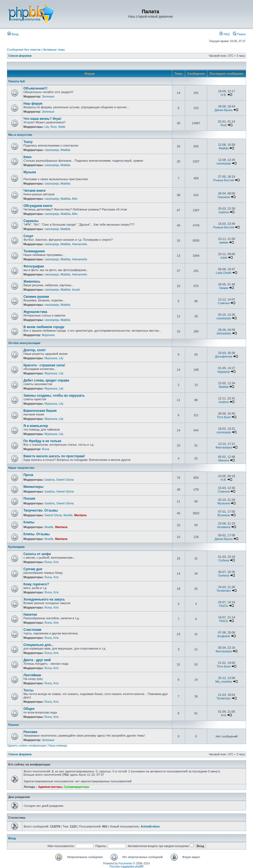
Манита (224, 460)
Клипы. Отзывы (37, 534)
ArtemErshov (150, 826)
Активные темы (54, 50)
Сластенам (32, 630)
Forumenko (126, 863)
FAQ (224, 34)
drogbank (224, 636)
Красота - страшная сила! (44, 365)
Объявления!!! (35, 88)
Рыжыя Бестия (224, 180)
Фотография (34, 266)
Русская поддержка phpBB (126, 866)
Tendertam (224, 591)
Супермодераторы (76, 787)
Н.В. (224, 95)
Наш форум (33, 104)
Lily (47, 127)
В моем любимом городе (44, 327)
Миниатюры (33, 487)
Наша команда (58, 746)
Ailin (75, 199)
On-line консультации (24, 343)
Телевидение (34, 251)
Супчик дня (33, 569)
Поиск (239, 34)
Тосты (29, 690)
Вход (13, 34)
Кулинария (16, 547)
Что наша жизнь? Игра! (42, 119)
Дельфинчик (224, 356)
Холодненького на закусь (44, 599)
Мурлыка (48, 335)
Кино (27, 157)
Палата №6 (17, 81)
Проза (28, 475)
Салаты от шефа (37, 554)
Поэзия (29, 499)
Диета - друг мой (37, 660)
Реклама (30, 732)
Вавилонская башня (40, 411)
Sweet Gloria (65, 480)
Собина (224, 560)
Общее (29, 709)
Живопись (32, 282)
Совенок (224, 303)
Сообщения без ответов (24, 50)
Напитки (30, 615)
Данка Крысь (224, 110)
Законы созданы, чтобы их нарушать (54, 396)
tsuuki (76, 290)
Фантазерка (224, 447)
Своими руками (36, 297)
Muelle (68, 515)
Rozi (53, 127)
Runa (45, 449)
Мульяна (224, 503)
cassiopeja (52, 150)
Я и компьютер (36, 426)
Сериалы (31, 221)
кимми (224, 242)
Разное (14, 725)
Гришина (224, 197)
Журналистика (35, 312)
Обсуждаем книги (38, 206)
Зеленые (48, 96)
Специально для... (38, 645)
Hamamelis (80, 244)
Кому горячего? (36, 584)
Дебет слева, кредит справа (46, 380)
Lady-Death (224, 273)
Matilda (65, 150)
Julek (224, 258)
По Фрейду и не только (42, 441)
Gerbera (224, 575)
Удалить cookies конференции (27, 746)
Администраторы (50, 787)
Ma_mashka (224, 682)
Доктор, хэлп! (35, 350)
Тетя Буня (224, 417)
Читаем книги (34, 191)
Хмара (224, 288)
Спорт (28, 236)
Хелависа (224, 527)
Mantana (80, 515)
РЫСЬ (224, 606)
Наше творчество (21, 468)
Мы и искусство (20, 135)
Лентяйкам (32, 675)
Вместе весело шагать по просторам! (54, 456)
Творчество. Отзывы (41, 510)
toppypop (224, 372)
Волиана (224, 515)
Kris (56, 562)
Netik (62, 127)
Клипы (29, 522)
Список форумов (20, 56)
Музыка (30, 172)
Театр (28, 142)
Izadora (224, 212)
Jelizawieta (224, 333)
